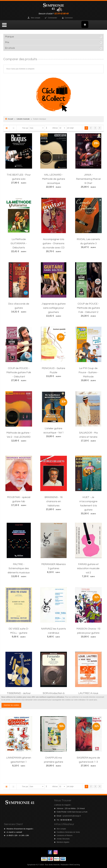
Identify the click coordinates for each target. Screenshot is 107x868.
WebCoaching (74, 865)
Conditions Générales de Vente (68, 832)
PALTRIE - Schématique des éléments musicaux (19, 568)
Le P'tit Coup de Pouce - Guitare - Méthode (88, 372)
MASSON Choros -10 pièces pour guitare (88, 631)
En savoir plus (92, 700)
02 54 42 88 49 (61, 14)
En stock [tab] (10, 48)
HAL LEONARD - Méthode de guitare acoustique (54, 179)
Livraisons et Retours (65, 835)
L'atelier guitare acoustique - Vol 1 (53, 431)
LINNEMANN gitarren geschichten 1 (19, 760)
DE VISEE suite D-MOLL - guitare (19, 631)
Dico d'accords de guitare (19, 306)
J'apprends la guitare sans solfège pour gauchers (54, 308)
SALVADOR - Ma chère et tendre (88, 435)
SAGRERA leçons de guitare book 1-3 (88, 760)
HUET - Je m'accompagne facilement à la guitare (88, 503)
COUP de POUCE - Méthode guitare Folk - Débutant (19, 372)
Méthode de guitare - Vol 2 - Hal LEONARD (19, 435)
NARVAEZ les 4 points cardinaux (53, 631)
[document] (53, 702)
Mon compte (36, 18)
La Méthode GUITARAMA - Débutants (19, 243)
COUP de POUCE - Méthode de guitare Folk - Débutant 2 (88, 308)
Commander (52, 18)
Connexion (69, 18)
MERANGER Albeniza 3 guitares (53, 566)
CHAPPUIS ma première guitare (54, 760)
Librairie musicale (23, 119)
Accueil (11, 119)
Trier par (25, 128)
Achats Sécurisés (63, 839)
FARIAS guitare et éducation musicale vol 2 (88, 568)
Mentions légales (63, 842)
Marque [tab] (9, 37)
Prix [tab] (7, 42)
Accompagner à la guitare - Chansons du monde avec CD (54, 243)
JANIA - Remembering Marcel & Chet (88, 179)
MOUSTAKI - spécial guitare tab (19, 499)
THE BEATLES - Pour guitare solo (19, 177)
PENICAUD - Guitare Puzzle (53, 370)
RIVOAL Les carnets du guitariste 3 (88, 241)
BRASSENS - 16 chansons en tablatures (54, 501)
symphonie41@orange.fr (72, 816)
